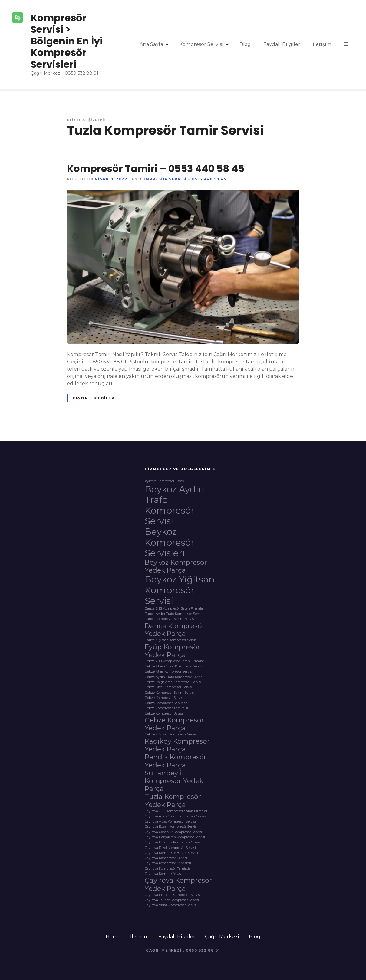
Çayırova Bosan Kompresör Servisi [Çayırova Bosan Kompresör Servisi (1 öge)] (171, 827)
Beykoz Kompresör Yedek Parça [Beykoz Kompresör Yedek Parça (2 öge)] (176, 566)
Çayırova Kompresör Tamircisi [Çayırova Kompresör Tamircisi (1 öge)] (168, 869)
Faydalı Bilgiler (282, 44)
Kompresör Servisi (201, 44)
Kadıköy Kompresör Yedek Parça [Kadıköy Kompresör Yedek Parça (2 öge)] (177, 745)
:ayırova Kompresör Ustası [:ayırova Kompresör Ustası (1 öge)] (165, 481)
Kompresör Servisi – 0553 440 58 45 (183, 179)
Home (113, 937)
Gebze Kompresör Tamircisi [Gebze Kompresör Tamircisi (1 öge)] (166, 708)
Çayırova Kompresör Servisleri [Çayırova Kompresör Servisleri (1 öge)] (168, 863)
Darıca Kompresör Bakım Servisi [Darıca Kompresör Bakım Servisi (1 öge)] (170, 619)
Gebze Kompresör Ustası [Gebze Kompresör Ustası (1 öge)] (164, 714)
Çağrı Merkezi (222, 937)
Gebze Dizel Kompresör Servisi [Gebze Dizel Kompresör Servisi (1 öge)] (169, 687)
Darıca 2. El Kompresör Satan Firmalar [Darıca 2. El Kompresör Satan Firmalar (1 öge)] (174, 609)
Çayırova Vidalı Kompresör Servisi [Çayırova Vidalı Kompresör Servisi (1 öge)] (171, 905)
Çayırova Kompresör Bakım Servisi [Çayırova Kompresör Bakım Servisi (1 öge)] (171, 853)
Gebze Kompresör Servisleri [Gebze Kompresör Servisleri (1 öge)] (166, 703)
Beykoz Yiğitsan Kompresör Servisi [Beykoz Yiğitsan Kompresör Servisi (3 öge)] (180, 590)
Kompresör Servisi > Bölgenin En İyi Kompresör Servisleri (67, 41)
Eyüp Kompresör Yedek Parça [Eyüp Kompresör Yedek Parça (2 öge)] (172, 651)
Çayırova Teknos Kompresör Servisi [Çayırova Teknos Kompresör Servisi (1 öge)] (172, 900)
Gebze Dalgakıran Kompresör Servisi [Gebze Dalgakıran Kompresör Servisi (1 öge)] (173, 682)
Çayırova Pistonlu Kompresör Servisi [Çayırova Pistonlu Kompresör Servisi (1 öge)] (173, 895)
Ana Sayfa (151, 44)
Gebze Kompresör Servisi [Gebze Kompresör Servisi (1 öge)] (164, 698)
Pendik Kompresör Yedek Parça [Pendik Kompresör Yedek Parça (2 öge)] (176, 761)
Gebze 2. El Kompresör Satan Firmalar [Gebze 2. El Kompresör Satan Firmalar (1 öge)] (174, 661)
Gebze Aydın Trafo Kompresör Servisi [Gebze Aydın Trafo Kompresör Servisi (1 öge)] (174, 677)
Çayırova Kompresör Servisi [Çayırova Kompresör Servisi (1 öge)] (166, 858)
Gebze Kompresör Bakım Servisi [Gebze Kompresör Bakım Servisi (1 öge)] (170, 693)
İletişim (322, 44)
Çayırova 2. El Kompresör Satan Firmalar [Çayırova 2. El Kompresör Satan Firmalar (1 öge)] (176, 811)
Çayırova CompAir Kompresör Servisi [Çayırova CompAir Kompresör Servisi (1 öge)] (173, 832)
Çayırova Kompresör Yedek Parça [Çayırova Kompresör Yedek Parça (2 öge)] (178, 884)
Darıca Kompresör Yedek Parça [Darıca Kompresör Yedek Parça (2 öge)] (175, 630)
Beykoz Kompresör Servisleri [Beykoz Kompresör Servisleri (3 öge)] (170, 542)
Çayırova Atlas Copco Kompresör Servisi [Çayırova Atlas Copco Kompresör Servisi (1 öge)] (176, 816)
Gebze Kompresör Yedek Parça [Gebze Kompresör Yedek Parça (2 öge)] (174, 724)
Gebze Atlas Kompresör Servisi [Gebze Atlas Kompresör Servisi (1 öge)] (169, 672)
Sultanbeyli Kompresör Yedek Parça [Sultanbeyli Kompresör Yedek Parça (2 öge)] (174, 781)
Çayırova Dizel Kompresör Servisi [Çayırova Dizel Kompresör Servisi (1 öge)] (170, 848)
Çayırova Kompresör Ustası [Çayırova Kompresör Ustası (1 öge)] (165, 874)
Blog (245, 44)
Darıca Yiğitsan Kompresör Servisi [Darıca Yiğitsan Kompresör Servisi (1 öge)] (171, 640)
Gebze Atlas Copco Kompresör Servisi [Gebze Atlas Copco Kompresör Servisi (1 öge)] (174, 667)
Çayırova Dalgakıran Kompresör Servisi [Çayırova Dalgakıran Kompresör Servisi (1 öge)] (175, 837)
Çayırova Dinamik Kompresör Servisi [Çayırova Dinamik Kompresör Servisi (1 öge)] (173, 842)
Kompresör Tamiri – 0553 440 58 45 (156, 169)
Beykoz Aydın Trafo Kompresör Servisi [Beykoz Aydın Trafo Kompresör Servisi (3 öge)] (175, 505)
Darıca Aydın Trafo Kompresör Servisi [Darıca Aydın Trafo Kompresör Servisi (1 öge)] (174, 614)
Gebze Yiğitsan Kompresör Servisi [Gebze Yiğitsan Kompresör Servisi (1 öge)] (171, 735)
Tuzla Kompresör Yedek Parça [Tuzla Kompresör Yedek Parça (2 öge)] (173, 800)
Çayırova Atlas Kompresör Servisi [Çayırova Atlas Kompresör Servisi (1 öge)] (170, 822)
